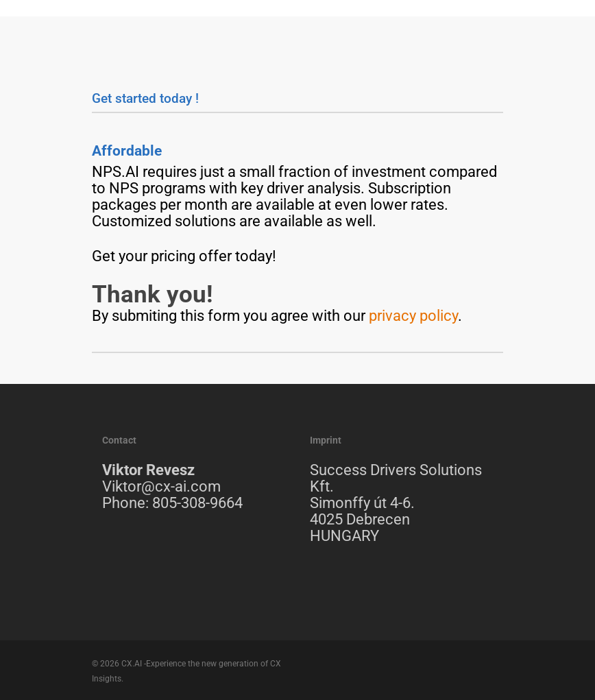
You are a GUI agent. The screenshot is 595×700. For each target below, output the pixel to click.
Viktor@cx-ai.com (161, 486)
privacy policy (413, 316)
